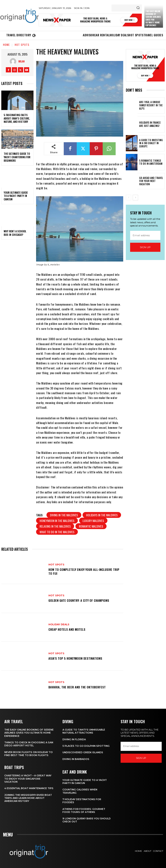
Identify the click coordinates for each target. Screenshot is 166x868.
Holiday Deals (59, 625)
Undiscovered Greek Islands (83, 752)
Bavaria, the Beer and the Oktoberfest (77, 687)
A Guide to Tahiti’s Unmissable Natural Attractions (84, 731)
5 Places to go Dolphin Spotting (86, 746)
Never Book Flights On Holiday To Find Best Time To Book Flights (29, 753)
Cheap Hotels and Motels (67, 629)
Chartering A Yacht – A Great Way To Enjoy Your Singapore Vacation (28, 779)
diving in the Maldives (64, 515)
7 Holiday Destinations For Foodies (82, 801)
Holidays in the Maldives (102, 515)
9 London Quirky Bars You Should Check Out (87, 820)
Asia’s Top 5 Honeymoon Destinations (75, 658)
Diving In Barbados (76, 759)
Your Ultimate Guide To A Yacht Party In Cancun (16, 196)
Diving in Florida (74, 739)
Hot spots (22, 45)
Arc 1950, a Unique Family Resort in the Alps (150, 105)
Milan (22, 61)
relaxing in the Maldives (55, 526)
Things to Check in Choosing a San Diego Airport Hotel (29, 744)
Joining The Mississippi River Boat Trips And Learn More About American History (28, 801)
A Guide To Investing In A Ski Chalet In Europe (151, 143)
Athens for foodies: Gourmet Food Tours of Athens (84, 810)
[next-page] (135, 198)
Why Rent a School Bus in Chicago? (15, 233)
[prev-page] (128, 198)
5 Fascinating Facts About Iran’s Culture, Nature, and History (17, 118)
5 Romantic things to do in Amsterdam (151, 162)
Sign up (145, 247)
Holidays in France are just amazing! (151, 124)
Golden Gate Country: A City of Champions (79, 600)
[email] (145, 235)
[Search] (138, 8)
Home (6, 45)
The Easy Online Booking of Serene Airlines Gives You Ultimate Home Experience (153, 18)
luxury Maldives (93, 521)
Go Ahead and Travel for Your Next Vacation (150, 181)
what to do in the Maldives (57, 532)
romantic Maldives (91, 526)
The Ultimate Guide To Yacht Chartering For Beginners (17, 157)
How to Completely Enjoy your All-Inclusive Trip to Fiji (84, 571)
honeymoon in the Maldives (57, 521)
